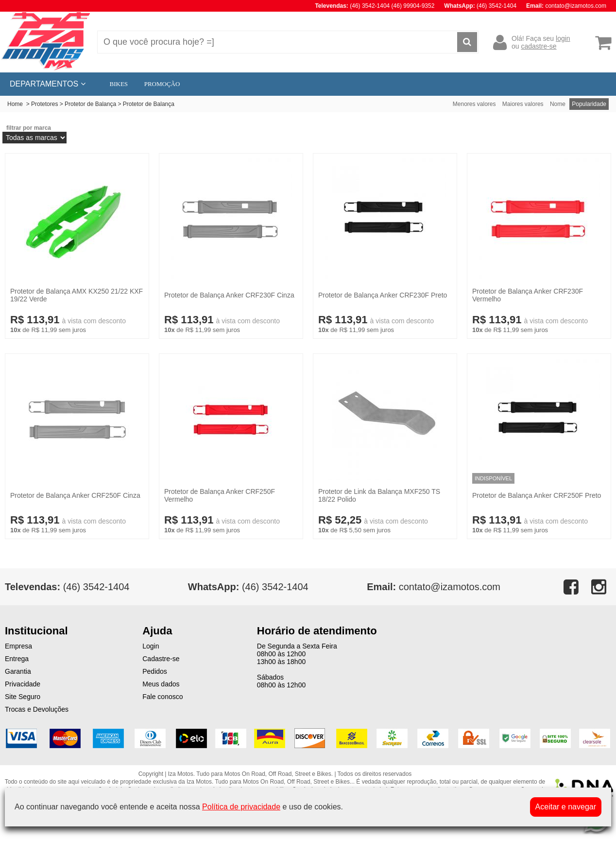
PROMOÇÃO (162, 84)
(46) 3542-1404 (248, 587)
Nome (558, 104)
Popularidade (589, 104)
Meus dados (161, 684)
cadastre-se (539, 46)
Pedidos (155, 671)
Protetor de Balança (90, 104)
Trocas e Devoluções (37, 709)
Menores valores (474, 104)
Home (15, 104)
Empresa (18, 646)
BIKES (119, 84)
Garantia (18, 671)
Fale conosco (163, 697)
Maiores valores (523, 104)
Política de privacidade (241, 807)
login (563, 38)
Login (151, 646)
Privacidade (23, 684)
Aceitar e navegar (566, 807)
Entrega (17, 659)
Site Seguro (23, 697)
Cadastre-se (161, 659)
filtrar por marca (29, 128)
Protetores (44, 104)
